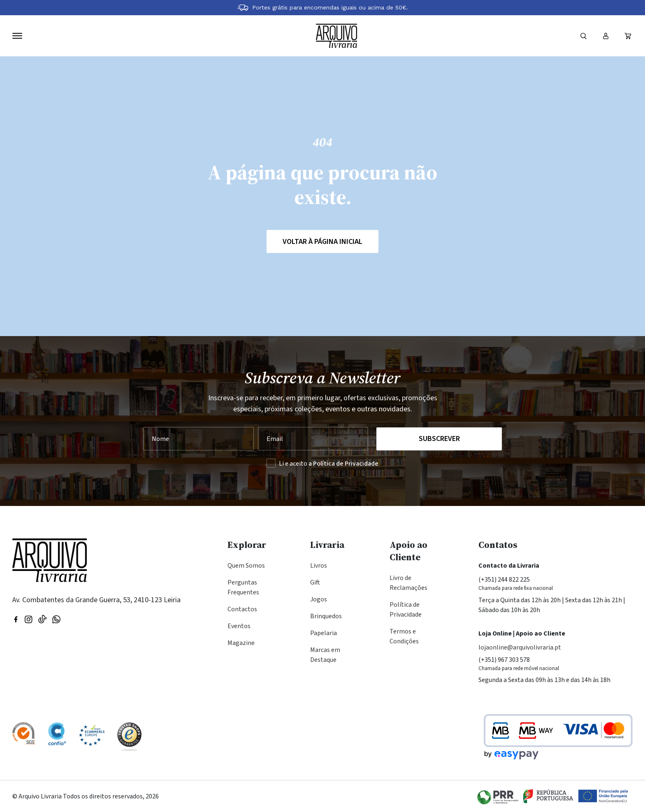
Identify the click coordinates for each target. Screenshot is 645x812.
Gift (315, 582)
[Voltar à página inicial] (336, 36)
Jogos (319, 599)
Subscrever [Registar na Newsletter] (439, 439)
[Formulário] (583, 36)
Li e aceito (329, 464)
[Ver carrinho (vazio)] (628, 36)
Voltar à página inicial (322, 242)
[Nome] (198, 439)
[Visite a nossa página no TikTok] (42, 619)
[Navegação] (17, 36)
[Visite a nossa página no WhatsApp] (56, 619)
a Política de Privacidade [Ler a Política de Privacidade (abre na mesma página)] (343, 464)
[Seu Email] (313, 439)
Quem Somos (246, 566)
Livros (319, 566)
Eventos (239, 626)
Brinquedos (326, 616)
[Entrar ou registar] (606, 36)
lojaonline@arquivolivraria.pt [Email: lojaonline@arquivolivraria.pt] (520, 647)
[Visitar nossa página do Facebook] (16, 619)
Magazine (241, 643)
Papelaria (324, 633)
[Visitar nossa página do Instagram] (28, 619)
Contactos (242, 609)
